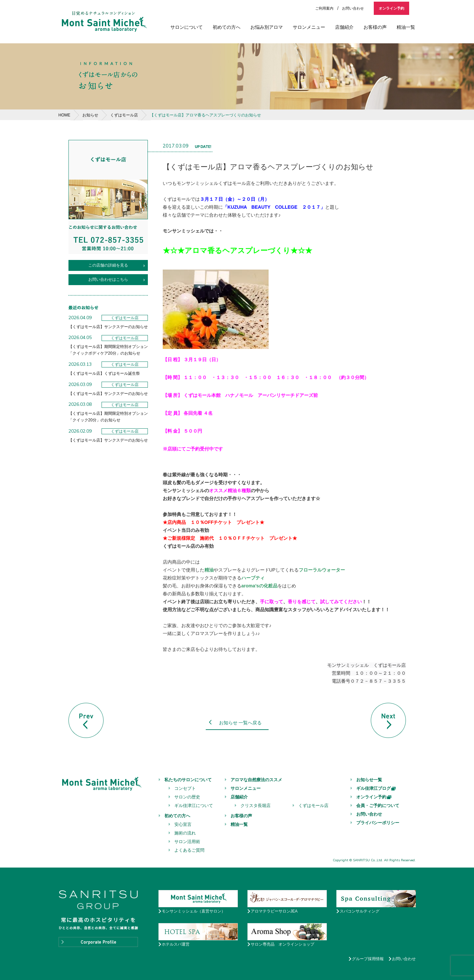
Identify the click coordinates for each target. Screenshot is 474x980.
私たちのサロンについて (188, 780)
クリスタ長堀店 (256, 806)
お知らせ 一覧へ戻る (240, 723)
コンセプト (185, 788)
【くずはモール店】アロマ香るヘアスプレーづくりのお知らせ (205, 115)
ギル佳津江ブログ (376, 788)
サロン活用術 (187, 842)
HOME (65, 115)
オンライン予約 (391, 8)
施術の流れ (185, 833)
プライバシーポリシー (378, 823)
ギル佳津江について (194, 806)
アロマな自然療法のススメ (256, 780)
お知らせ (90, 115)
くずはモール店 (124, 115)
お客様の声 (375, 27)
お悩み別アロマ (267, 27)
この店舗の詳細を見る (108, 265)
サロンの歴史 (187, 797)
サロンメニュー (309, 27)
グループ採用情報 (368, 959)
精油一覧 (406, 27)
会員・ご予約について (378, 806)
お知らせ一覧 (369, 780)
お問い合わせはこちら (108, 279)
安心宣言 (183, 824)
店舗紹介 (344, 27)
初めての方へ (227, 27)
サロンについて (187, 27)
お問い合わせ (353, 8)
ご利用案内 (324, 8)
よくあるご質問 (189, 850)
